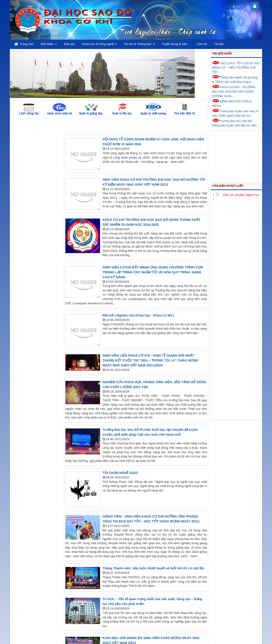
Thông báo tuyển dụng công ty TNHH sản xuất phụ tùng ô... (235, 79)
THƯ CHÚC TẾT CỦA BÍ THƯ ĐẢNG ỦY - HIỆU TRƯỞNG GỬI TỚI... (236, 67)
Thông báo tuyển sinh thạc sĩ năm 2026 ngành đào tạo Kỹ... (235, 113)
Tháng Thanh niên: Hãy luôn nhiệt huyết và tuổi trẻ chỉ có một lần (153, 568)
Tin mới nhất (222, 54)
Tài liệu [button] (219, 44)
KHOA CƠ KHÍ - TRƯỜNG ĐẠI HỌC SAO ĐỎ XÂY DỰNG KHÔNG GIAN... (234, 91)
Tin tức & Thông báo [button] (139, 45)
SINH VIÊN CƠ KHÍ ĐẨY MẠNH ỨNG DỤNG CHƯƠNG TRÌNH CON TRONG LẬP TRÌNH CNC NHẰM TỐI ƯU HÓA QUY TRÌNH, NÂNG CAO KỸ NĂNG (153, 272)
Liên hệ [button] (202, 44)
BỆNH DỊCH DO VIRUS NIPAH (232, 103)
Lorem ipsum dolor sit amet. (162, 60)
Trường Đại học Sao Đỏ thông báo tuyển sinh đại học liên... (235, 123)
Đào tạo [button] (69, 44)
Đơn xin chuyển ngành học (237, 195)
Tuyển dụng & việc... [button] (176, 44)
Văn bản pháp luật (228, 186)
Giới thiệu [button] (49, 45)
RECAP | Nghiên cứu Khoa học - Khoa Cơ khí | (138, 315)
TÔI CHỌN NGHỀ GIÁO (120, 473)
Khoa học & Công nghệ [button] (99, 45)
